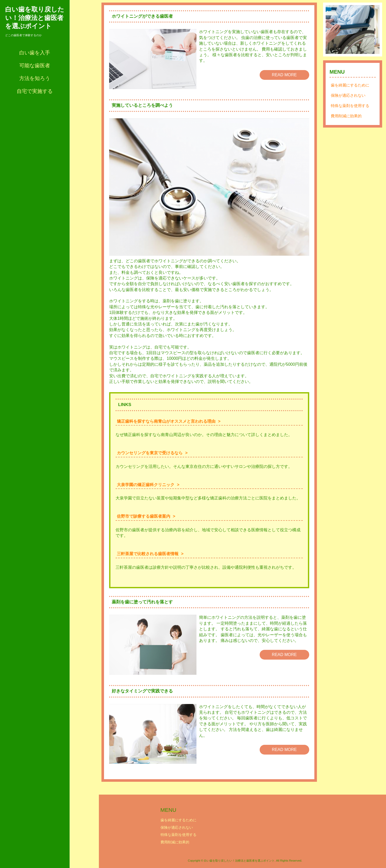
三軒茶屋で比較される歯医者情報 (148, 554)
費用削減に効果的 (346, 121)
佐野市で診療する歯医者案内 (144, 516)
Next (373, 32)
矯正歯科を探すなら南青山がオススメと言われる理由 (166, 421)
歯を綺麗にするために (350, 90)
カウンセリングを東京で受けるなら (150, 453)
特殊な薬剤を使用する (350, 111)
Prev (332, 32)
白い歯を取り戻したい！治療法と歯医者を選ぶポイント (35, 18)
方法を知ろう (35, 78)
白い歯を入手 (35, 53)
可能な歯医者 (35, 65)
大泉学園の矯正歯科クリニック (146, 485)
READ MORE (284, 75)
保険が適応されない (348, 100)
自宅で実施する (35, 91)
